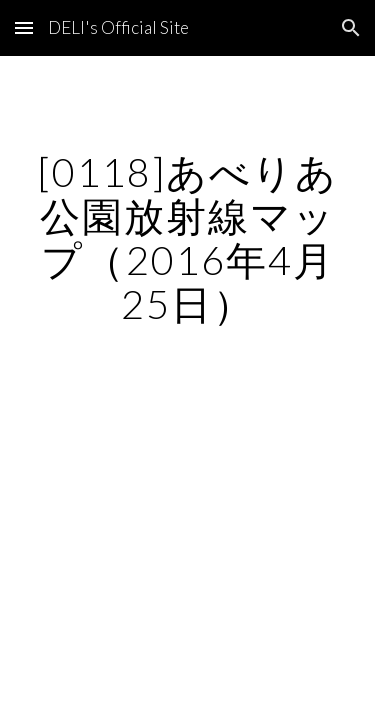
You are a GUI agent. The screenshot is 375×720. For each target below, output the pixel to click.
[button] (24, 27)
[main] (188, 238)
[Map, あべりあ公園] (188, 465)
